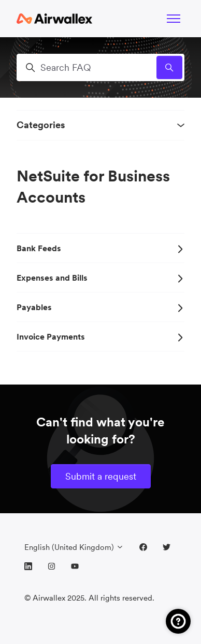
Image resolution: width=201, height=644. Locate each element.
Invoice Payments (101, 336)
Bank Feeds (101, 248)
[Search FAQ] (101, 67)
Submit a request (101, 476)
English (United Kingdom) (74, 547)
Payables (101, 307)
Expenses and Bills (101, 278)
